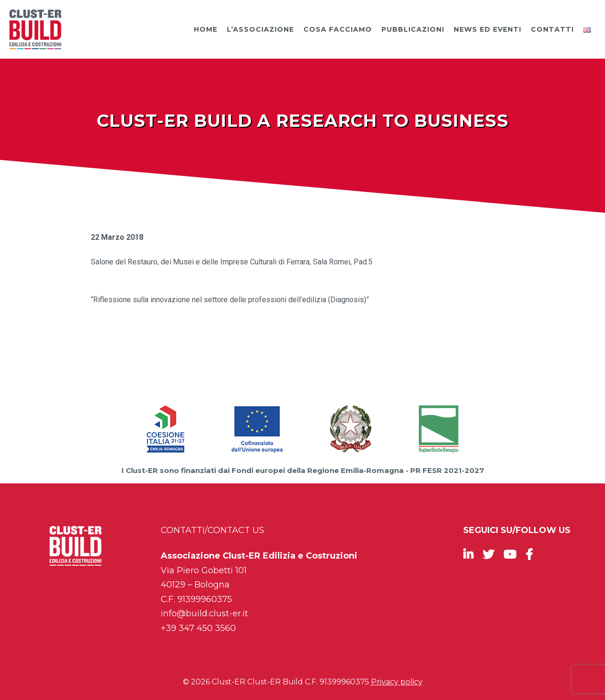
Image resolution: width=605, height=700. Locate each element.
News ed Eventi (488, 29)
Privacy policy (397, 682)
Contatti (552, 29)
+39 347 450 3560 (198, 628)
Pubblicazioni (413, 29)
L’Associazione (260, 29)
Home (206, 29)
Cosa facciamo (338, 29)
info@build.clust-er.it (204, 613)
